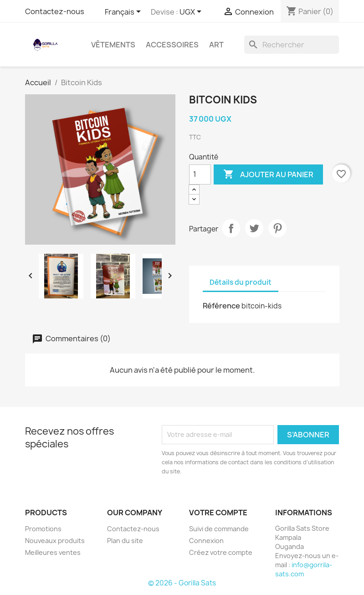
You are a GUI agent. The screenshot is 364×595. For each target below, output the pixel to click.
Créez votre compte (221, 552)
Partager (231, 228)
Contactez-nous (55, 11)
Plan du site (125, 541)
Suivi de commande (219, 529)
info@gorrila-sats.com (304, 569)
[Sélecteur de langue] (124, 12)
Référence (221, 306)
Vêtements (113, 45)
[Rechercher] (292, 45)
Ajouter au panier (268, 174)
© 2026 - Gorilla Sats (182, 583)
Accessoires (172, 45)
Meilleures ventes (53, 552)
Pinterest (277, 228)
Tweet (254, 228)
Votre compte (218, 513)
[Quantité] (200, 174)
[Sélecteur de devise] (192, 12)
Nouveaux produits (55, 541)
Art (216, 45)
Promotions (43, 529)
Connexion (206, 541)
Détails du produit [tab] (241, 282)
